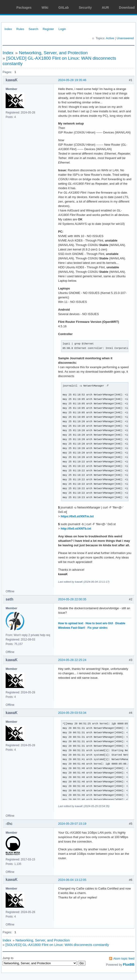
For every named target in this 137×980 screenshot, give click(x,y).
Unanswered (125, 38)
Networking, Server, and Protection (53, 53)
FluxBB (129, 964)
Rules (20, 29)
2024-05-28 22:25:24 (72, 660)
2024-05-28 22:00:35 (72, 599)
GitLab (63, 8)
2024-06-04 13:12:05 (72, 880)
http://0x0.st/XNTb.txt (76, 529)
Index (8, 29)
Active (110, 38)
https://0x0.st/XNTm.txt (77, 516)
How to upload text (71, 623)
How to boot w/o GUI (99, 623)
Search (33, 29)
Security (85, 8)
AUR (105, 8)
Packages (24, 8)
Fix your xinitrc (98, 628)
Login (62, 29)
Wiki (45, 8)
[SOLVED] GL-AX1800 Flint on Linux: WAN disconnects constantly (57, 945)
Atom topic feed (124, 959)
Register (48, 29)
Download (127, 8)
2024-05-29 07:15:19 (72, 824)
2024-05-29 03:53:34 (72, 713)
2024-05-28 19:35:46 (72, 80)
